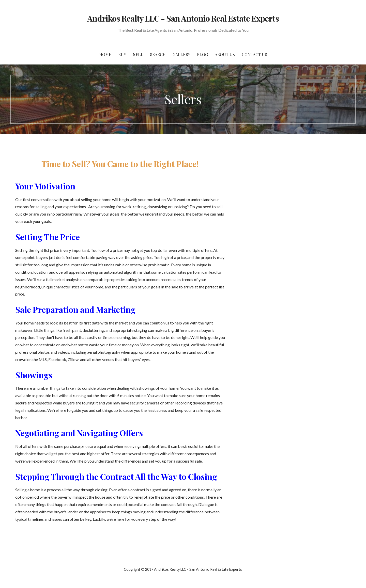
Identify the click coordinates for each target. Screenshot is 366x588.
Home (105, 54)
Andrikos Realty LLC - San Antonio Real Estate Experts (183, 18)
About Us (225, 54)
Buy (122, 54)
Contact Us (254, 54)
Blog (202, 54)
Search (158, 54)
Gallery (181, 54)
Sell (138, 54)
